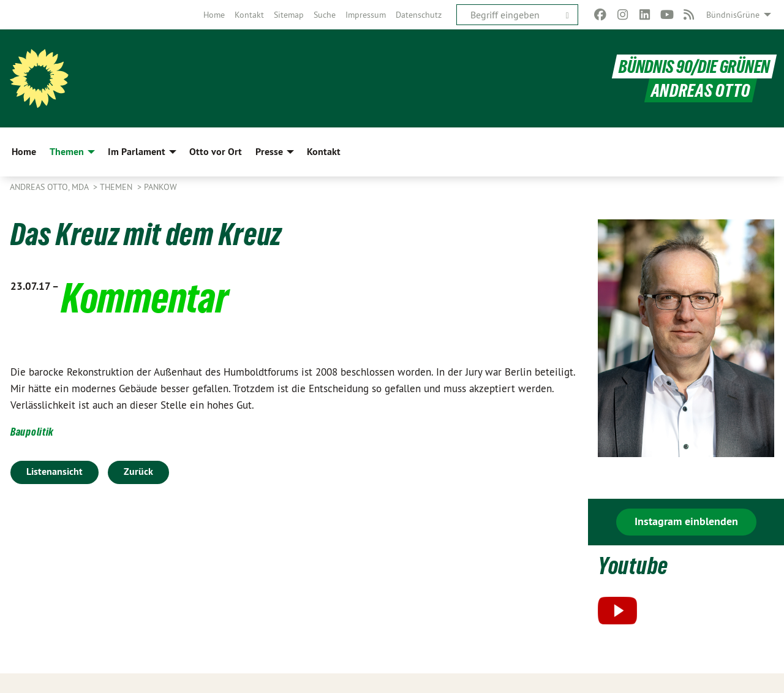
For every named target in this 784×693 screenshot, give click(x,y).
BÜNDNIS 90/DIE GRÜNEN (694, 66)
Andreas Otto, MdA (50, 187)
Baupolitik (32, 432)
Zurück (138, 471)
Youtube (633, 566)
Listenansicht (55, 471)
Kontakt (249, 15)
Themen (117, 187)
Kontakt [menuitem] (324, 152)
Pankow (160, 187)
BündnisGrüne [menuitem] (733, 15)
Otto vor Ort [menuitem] (216, 152)
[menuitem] (214, 15)
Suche (325, 15)
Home (214, 15)
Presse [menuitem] (269, 152)
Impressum (366, 15)
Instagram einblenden (686, 521)
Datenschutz (419, 15)
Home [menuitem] (24, 152)
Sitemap (289, 15)
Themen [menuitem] (67, 152)
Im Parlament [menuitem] (137, 152)
